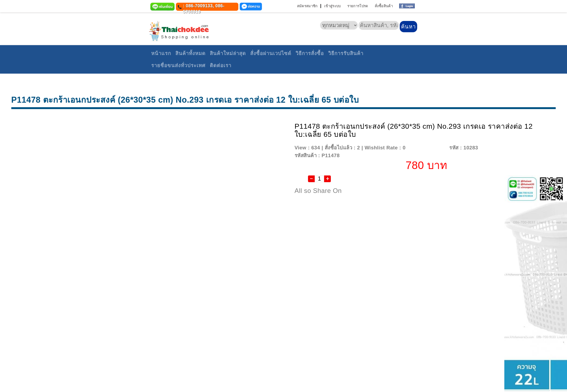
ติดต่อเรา (221, 65)
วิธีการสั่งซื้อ (310, 53)
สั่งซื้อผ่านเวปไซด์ (271, 53)
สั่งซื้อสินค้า (384, 6)
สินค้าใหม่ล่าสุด (228, 53)
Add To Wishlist (427, 148)
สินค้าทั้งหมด (190, 53)
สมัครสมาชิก (307, 6)
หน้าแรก (161, 53)
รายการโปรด (358, 6)
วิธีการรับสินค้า (346, 53)
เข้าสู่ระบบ (332, 6)
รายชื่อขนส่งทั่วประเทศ (178, 65)
